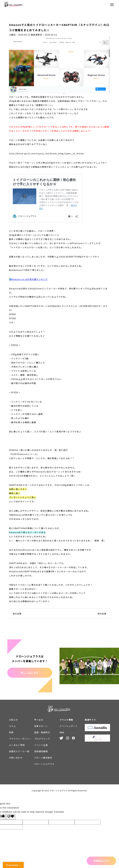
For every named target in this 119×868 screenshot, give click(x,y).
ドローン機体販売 (43, 758)
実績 (11, 732)
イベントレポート (69, 726)
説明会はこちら (101, 861)
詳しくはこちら (30, 673)
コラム (12, 726)
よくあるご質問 (17, 745)
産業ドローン (41, 726)
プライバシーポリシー (20, 739)
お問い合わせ (16, 758)
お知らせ (14, 720)
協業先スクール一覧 (19, 751)
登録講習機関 (41, 751)
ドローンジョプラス (44, 764)
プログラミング (42, 739)
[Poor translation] (11, 817)
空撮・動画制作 (42, 732)
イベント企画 (41, 745)
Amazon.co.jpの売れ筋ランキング (29, 279)
